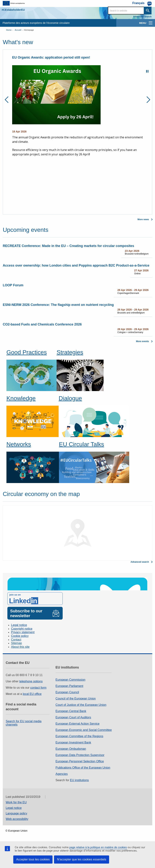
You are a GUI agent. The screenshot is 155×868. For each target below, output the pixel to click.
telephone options (31, 681)
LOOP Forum (13, 285)
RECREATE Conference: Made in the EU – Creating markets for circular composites (68, 246)
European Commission (70, 680)
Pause (147, 71)
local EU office (32, 694)
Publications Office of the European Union (83, 768)
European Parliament (69, 686)
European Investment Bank (73, 742)
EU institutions (79, 780)
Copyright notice (22, 629)
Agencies (62, 774)
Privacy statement (23, 632)
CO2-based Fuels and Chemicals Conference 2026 (42, 324)
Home (9, 30)
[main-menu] (151, 23)
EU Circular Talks (82, 444)
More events (142, 341)
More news (143, 219)
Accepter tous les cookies (33, 859)
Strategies (70, 352)
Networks (19, 444)
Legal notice (19, 625)
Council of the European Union (76, 699)
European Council (67, 692)
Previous (8, 100)
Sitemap (16, 643)
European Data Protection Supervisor (80, 755)
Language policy (16, 813)
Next (147, 100)
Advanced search (142, 17)
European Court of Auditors (73, 717)
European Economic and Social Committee (84, 730)
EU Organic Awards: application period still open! (51, 57)
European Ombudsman (71, 749)
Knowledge (21, 398)
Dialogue (70, 398)
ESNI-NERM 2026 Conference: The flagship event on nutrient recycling (58, 305)
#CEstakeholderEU (13, 10)
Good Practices (27, 352)
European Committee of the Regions (79, 736)
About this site (20, 647)
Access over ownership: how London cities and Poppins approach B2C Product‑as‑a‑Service (76, 265)
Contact (16, 640)
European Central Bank (71, 711)
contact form (38, 688)
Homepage (29, 30)
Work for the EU (16, 802)
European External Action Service (77, 724)
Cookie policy (20, 636)
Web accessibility (17, 819)
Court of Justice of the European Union (81, 705)
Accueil (18, 30)
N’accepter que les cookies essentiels (82, 859)
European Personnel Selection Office (80, 761)
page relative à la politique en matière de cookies (98, 847)
